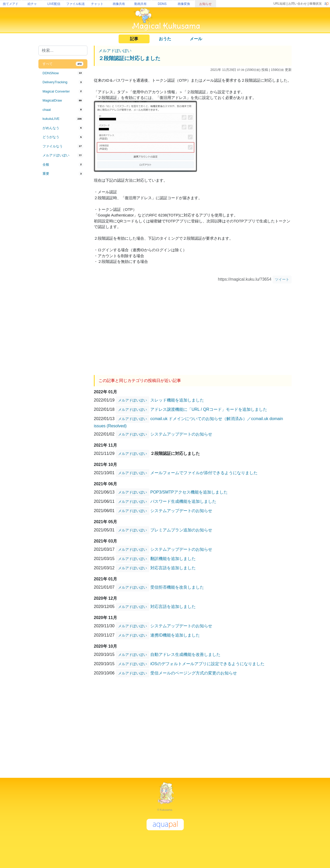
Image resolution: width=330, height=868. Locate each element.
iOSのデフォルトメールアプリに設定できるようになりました (207, 664)
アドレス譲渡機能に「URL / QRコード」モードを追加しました (209, 409)
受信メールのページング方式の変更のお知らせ (194, 673)
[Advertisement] (63, 263)
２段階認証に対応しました (129, 58)
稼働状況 (316, 4)
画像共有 (119, 4)
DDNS (162, 4)
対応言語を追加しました (173, 568)
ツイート (282, 279)
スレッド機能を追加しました (177, 400)
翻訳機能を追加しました (173, 559)
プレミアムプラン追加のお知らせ (181, 530)
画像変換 (184, 4)
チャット (97, 4)
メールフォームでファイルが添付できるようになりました (204, 473)
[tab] (63, 64)
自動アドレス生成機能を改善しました (185, 654)
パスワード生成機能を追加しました (183, 501)
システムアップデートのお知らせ (181, 434)
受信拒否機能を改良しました (177, 587)
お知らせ (205, 4)
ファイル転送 (76, 4)
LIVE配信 (54, 4)
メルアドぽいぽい (115, 51)
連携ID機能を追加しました (175, 635)
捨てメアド (11, 4)
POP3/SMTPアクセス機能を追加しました (189, 492)
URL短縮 (279, 4)
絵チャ (32, 4)
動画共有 (141, 4)
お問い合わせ (298, 4)
